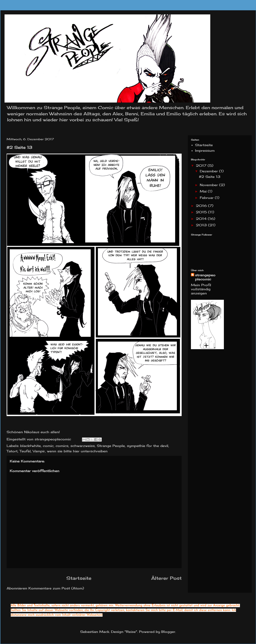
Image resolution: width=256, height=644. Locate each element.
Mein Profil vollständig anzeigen (201, 289)
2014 (202, 219)
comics (62, 446)
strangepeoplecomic (205, 277)
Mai (204, 191)
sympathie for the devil (148, 446)
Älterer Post (166, 578)
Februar (207, 198)
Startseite (79, 578)
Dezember (209, 171)
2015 (202, 212)
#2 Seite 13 (210, 177)
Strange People (111, 446)
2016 (202, 206)
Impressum (205, 150)
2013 (202, 225)
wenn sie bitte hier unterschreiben (77, 451)
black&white (30, 446)
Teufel (25, 451)
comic (48, 446)
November (209, 185)
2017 (202, 166)
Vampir (39, 451)
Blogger (168, 632)
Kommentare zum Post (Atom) (56, 588)
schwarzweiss (83, 446)
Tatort (12, 451)
